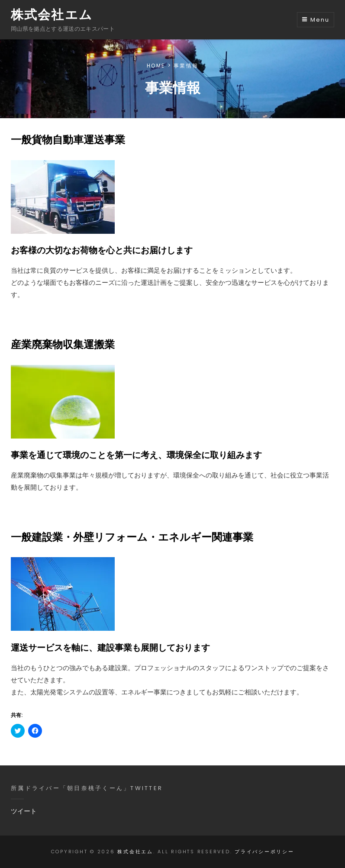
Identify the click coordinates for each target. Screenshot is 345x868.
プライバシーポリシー (264, 852)
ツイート (24, 811)
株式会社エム (52, 15)
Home (156, 66)
